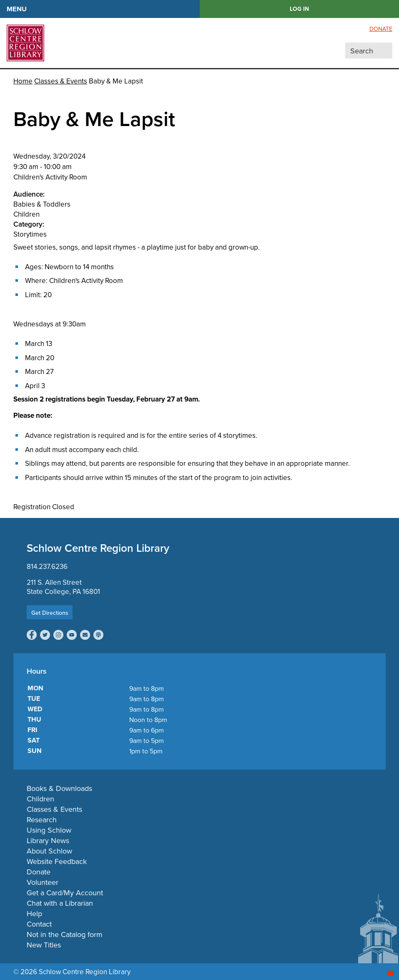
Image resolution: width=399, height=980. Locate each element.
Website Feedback (57, 861)
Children (40, 799)
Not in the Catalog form (65, 934)
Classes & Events (61, 81)
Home (23, 81)
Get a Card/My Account (65, 893)
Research (42, 820)
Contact (39, 924)
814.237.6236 (47, 566)
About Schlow (49, 851)
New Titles (44, 945)
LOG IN (299, 9)
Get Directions (50, 613)
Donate (381, 29)
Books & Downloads (59, 788)
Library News (48, 840)
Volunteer (43, 882)
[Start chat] (390, 973)
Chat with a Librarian (60, 903)
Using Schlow (49, 830)
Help (34, 913)
